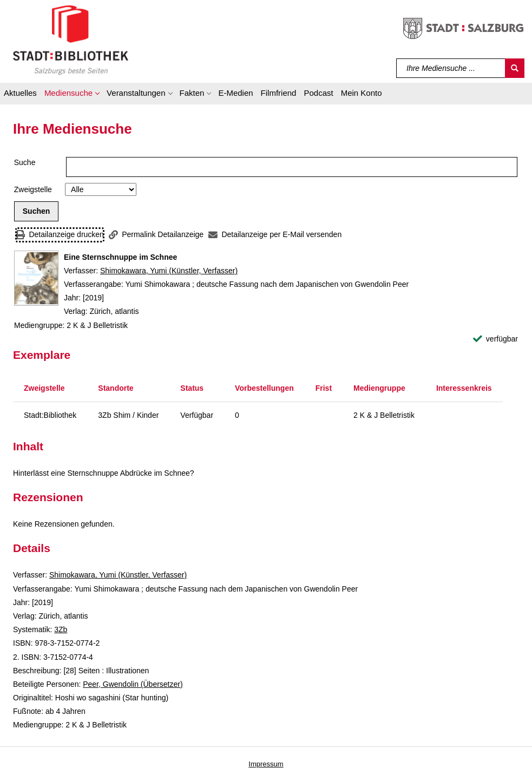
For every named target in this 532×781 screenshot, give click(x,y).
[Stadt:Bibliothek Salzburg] (71, 40)
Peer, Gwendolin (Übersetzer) (133, 684)
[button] (72, 95)
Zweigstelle (33, 189)
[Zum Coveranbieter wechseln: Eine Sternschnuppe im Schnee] (36, 278)
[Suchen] (515, 68)
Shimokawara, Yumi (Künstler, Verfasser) (169, 271)
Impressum (266, 764)
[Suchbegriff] (451, 68)
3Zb (61, 629)
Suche (25, 162)
